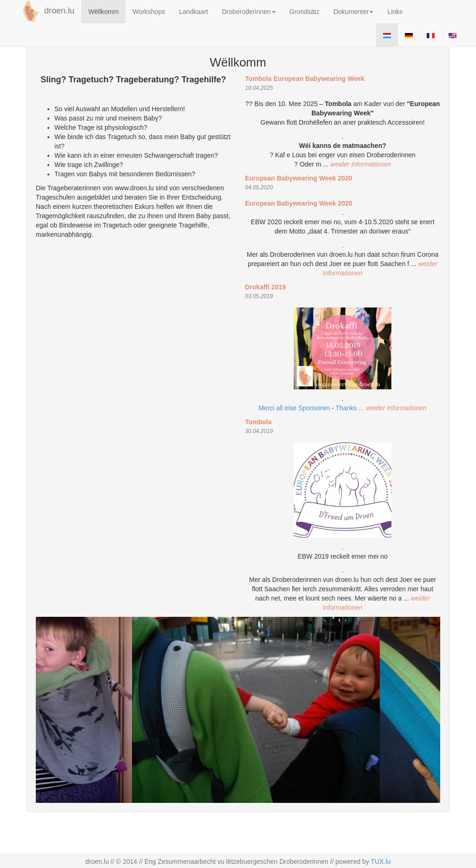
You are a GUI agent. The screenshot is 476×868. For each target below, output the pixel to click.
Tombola (258, 422)
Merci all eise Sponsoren (294, 408)
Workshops (149, 12)
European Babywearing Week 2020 (299, 178)
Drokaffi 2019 (265, 287)
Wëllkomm (103, 12)
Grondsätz (305, 12)
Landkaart (193, 12)
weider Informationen (361, 164)
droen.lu (47, 11)
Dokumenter (353, 12)
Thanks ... (351, 408)
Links (395, 12)
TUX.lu (381, 861)
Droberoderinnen (248, 12)
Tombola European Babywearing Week (305, 79)
